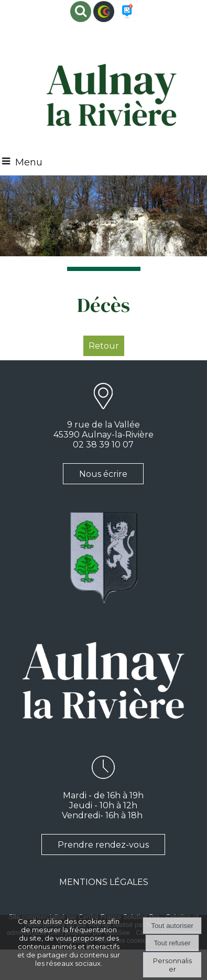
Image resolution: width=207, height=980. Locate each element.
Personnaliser (172, 965)
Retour (104, 346)
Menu (29, 162)
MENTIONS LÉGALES (104, 882)
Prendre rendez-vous (103, 845)
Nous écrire (103, 474)
